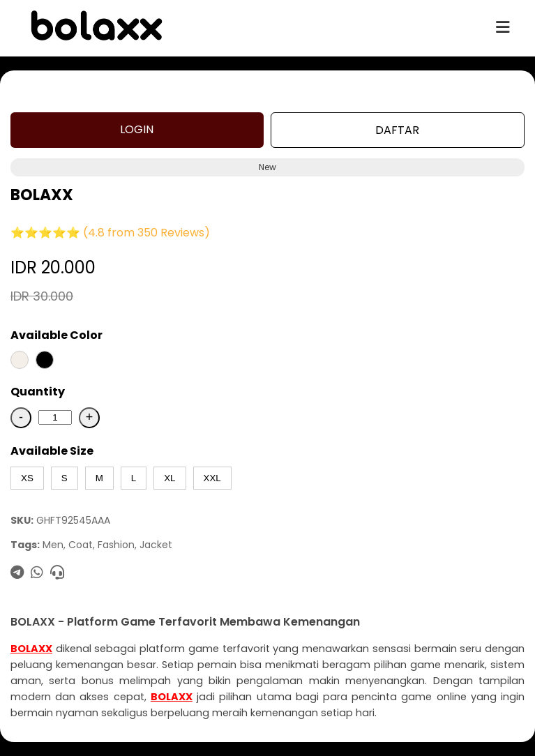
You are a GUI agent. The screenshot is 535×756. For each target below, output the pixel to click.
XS (27, 478)
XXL (212, 478)
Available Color (56, 335)
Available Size (52, 451)
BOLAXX (31, 649)
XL (169, 478)
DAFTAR (397, 130)
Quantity (38, 392)
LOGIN (137, 129)
